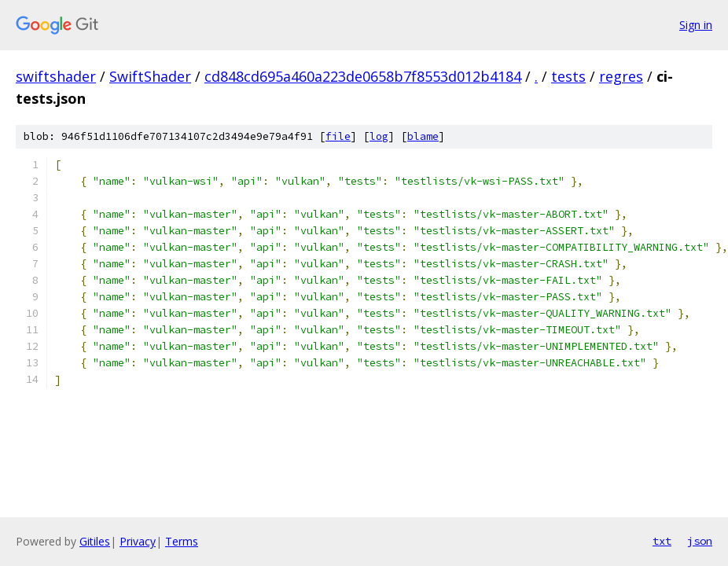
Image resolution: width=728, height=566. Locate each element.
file (338, 136)
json (700, 541)
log (379, 136)
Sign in (696, 25)
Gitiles (95, 541)
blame (423, 136)
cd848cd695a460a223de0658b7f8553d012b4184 (363, 76)
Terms (182, 541)
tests (568, 76)
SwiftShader (150, 76)
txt (662, 541)
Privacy (138, 541)
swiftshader (56, 76)
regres (621, 76)
